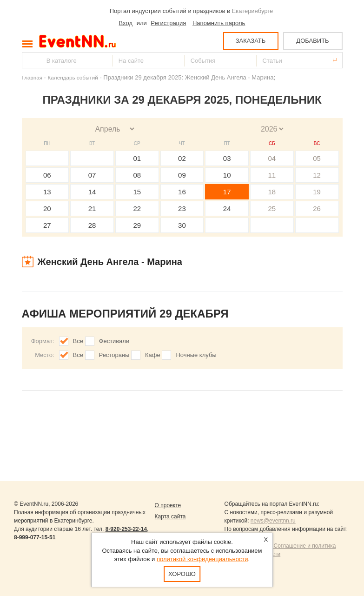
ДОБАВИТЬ (312, 41)
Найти (30, 60)
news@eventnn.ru (273, 521)
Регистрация (168, 23)
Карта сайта (170, 517)
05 (317, 158)
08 (137, 175)
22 (137, 209)
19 (317, 192)
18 (272, 192)
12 (317, 175)
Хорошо (182, 574)
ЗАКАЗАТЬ (251, 41)
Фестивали (114, 341)
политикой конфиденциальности (202, 559)
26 (317, 209)
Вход (126, 23)
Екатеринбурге (253, 11)
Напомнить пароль (219, 23)
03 (227, 158)
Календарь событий (73, 77)
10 (227, 175)
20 (47, 209)
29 (137, 225)
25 (272, 209)
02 (182, 158)
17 (227, 192)
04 (272, 158)
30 (182, 225)
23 (182, 209)
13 (47, 192)
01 (137, 158)
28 (92, 225)
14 (92, 192)
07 (92, 175)
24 (227, 209)
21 (92, 209)
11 (272, 175)
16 (182, 192)
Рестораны (114, 355)
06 (47, 175)
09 (182, 175)
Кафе (153, 355)
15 (137, 192)
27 (47, 225)
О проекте (168, 505)
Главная (32, 77)
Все (78, 341)
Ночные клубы (196, 355)
